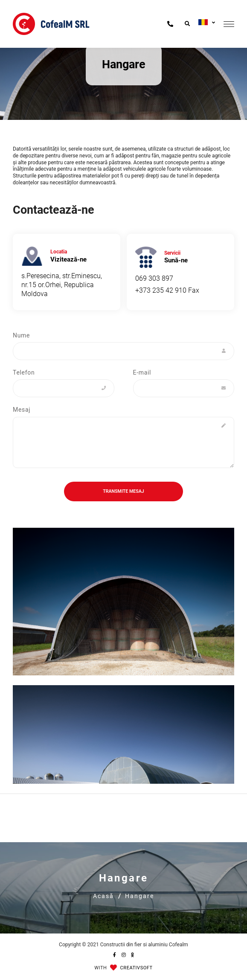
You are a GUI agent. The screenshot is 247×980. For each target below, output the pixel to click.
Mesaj (22, 410)
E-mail (142, 372)
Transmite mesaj (123, 491)
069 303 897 (154, 278)
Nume (21, 335)
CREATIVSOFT (137, 968)
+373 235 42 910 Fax (167, 290)
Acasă (103, 896)
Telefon (24, 372)
